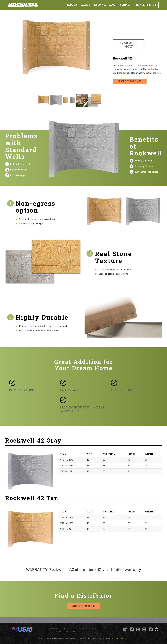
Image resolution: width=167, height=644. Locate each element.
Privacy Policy (86, 629)
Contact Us (51, 629)
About (113, 5)
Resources (100, 5)
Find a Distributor (145, 5)
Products (72, 5)
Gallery (86, 5)
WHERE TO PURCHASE (130, 81)
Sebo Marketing (123, 638)
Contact (125, 5)
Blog (67, 629)
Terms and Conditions (70, 632)
